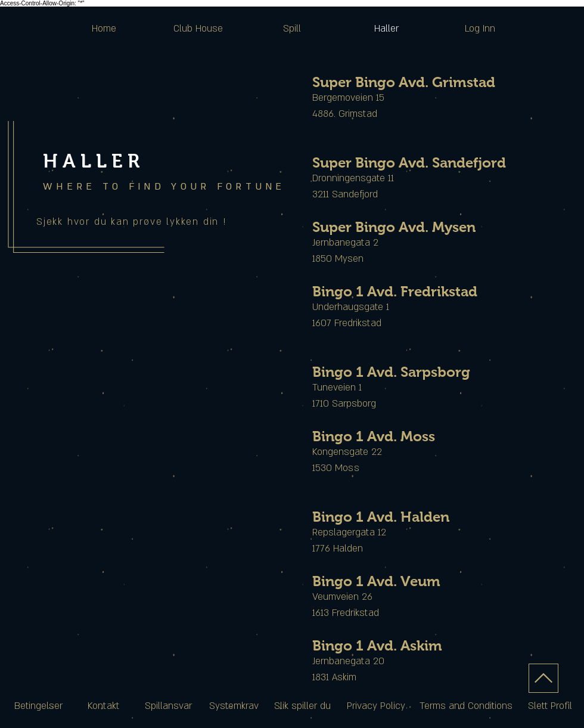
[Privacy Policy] (376, 707)
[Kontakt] (103, 707)
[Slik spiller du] (302, 707)
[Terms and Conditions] (466, 707)
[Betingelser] (38, 707)
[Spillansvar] (168, 707)
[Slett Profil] (550, 707)
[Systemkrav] (234, 707)
